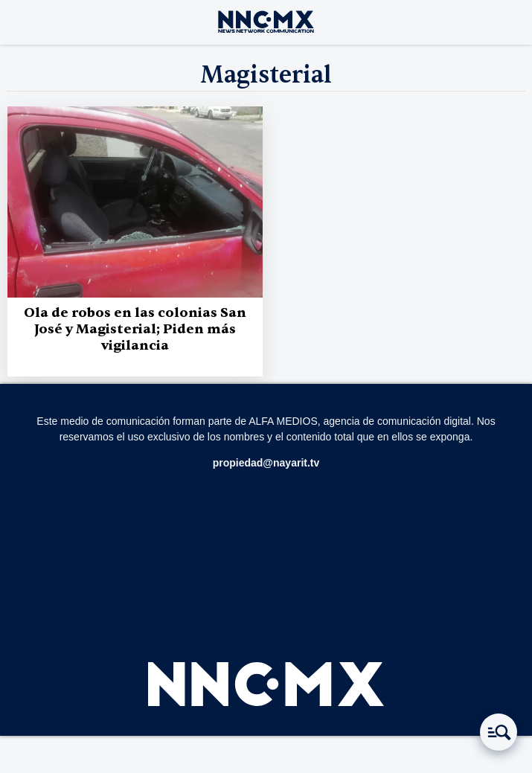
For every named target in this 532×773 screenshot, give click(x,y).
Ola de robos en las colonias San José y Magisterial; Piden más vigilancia (135, 329)
